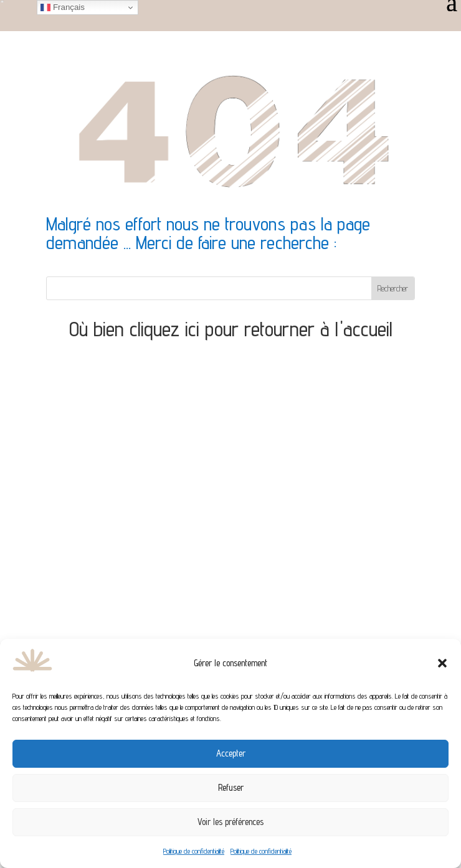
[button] (442, 663)
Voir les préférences (230, 822)
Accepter (231, 753)
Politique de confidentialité (194, 851)
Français (63, 7)
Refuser (231, 787)
